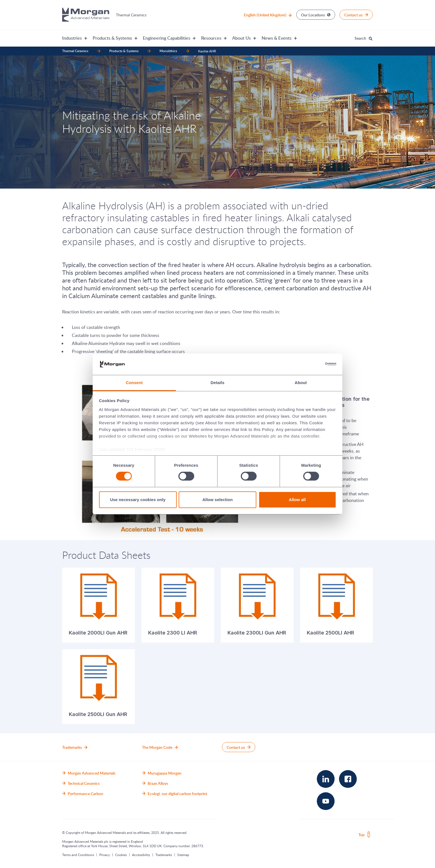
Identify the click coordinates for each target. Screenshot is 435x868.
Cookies (121, 855)
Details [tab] (217, 383)
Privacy (105, 855)
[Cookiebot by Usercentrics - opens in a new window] (312, 364)
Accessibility (141, 855)
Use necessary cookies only (138, 500)
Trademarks (164, 855)
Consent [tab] (134, 383)
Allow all (297, 500)
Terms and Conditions (78, 855)
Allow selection (217, 500)
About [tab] (301, 383)
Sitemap (183, 855)
